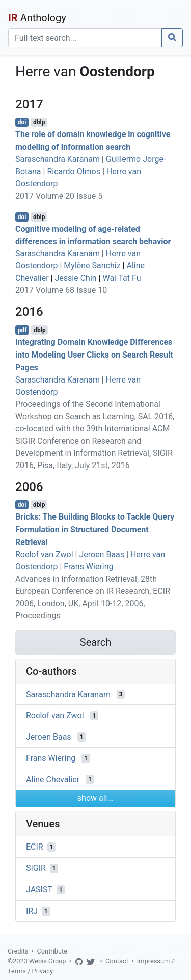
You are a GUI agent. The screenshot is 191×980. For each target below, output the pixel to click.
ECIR (35, 847)
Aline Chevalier (53, 779)
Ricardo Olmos (74, 171)
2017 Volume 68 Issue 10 (61, 290)
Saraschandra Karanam (58, 159)
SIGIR (36, 868)
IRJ (32, 911)
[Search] (85, 38)
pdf (22, 330)
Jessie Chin (75, 278)
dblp (39, 122)
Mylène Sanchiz (92, 266)
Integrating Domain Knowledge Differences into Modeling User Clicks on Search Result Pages (94, 355)
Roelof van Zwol (44, 554)
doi (22, 122)
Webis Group (48, 961)
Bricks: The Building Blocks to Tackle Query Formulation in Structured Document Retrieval (95, 529)
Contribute (52, 951)
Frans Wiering (88, 567)
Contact (117, 961)
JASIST (39, 890)
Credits (18, 951)
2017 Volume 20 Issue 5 (59, 196)
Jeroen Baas (102, 554)
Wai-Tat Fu (121, 278)
